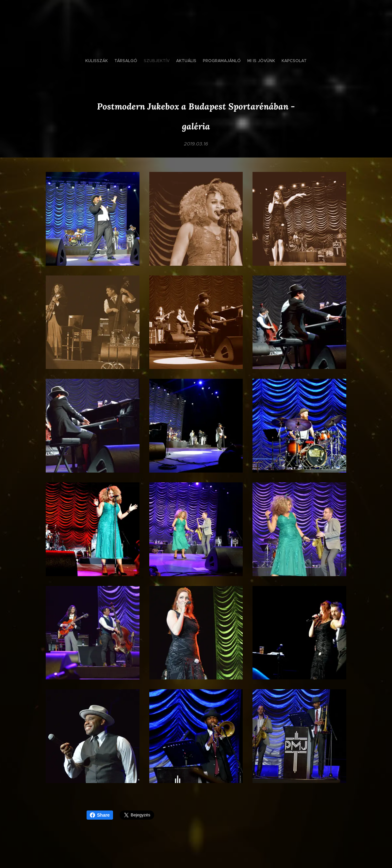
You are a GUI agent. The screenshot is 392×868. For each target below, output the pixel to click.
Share (100, 815)
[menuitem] (178, 61)
